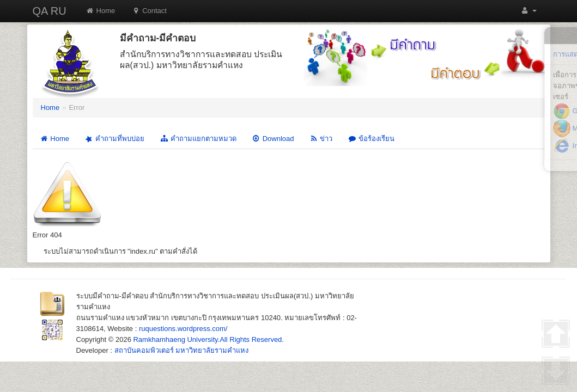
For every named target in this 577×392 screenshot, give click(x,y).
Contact (149, 11)
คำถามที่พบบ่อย (113, 139)
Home (101, 11)
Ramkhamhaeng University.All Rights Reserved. (208, 339)
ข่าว (321, 139)
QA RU (50, 11)
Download (273, 139)
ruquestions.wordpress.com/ (183, 329)
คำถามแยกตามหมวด (198, 139)
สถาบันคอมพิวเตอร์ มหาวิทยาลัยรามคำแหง (182, 350)
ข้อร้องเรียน (371, 139)
